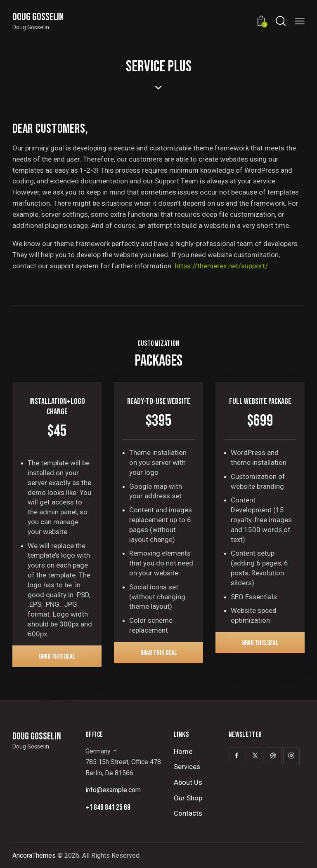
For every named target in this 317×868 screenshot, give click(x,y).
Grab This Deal (57, 657)
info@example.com (113, 790)
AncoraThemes (34, 855)
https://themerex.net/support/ (221, 266)
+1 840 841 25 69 (108, 808)
